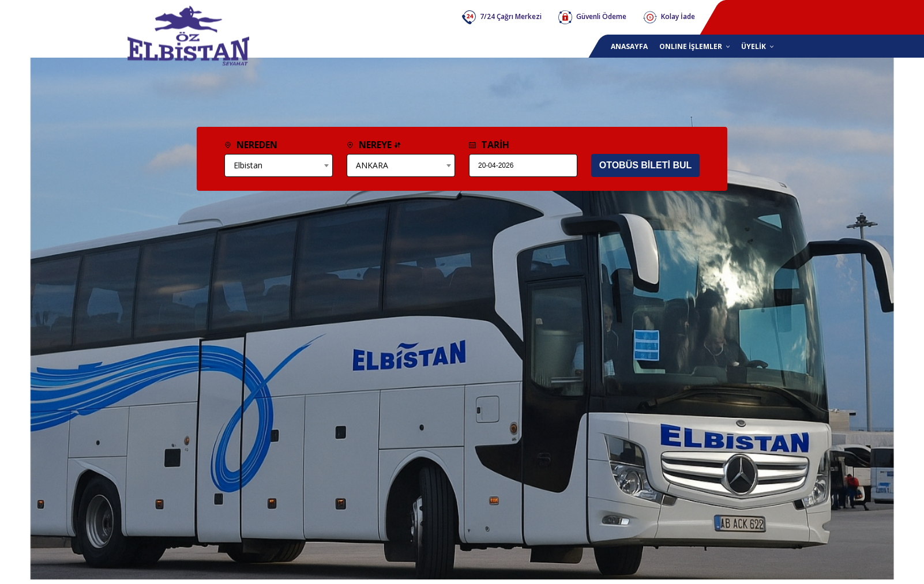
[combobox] (279, 165)
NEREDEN (251, 145)
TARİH (489, 145)
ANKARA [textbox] (372, 165)
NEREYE (374, 145)
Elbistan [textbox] (248, 165)
